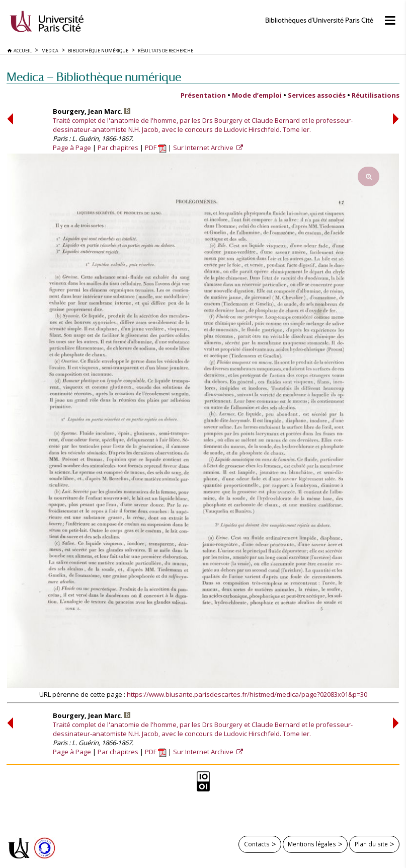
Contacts (257, 844)
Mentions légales (312, 844)
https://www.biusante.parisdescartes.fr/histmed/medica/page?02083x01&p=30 (247, 694)
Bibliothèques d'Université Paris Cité (319, 20)
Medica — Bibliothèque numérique (94, 77)
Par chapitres (118, 148)
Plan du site (371, 844)
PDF (156, 148)
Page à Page (72, 148)
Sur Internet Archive (204, 148)
